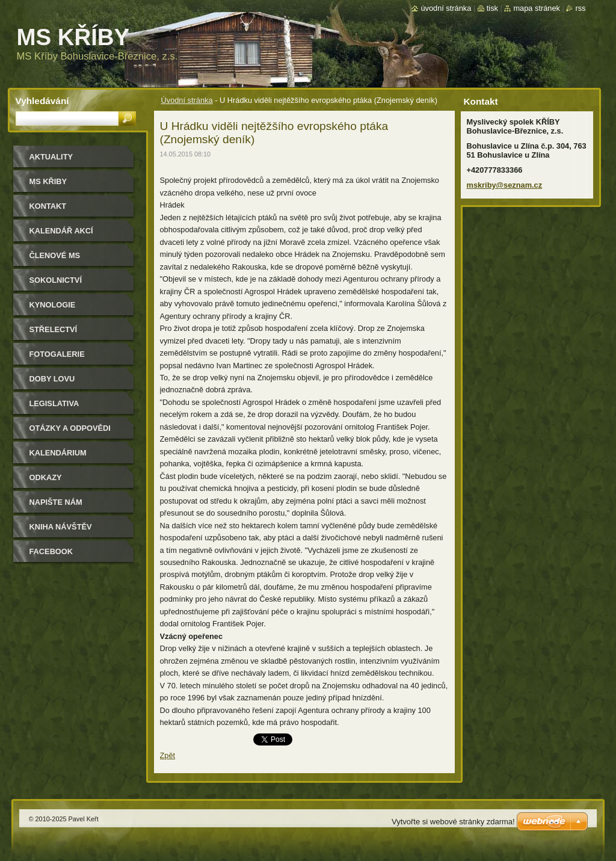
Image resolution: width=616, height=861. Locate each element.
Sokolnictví (56, 280)
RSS (580, 8)
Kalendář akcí (61, 231)
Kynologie (53, 305)
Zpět (168, 755)
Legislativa (54, 403)
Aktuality (51, 157)
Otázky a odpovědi (70, 428)
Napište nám (56, 502)
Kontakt (48, 206)
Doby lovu (52, 379)
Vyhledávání (42, 101)
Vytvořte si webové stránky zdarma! (453, 822)
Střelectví (54, 329)
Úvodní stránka (187, 100)
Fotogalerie (57, 354)
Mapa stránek (537, 8)
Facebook (51, 551)
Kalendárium (58, 453)
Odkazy (46, 477)
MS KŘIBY (48, 181)
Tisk (492, 8)
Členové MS (55, 255)
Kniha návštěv (61, 527)
